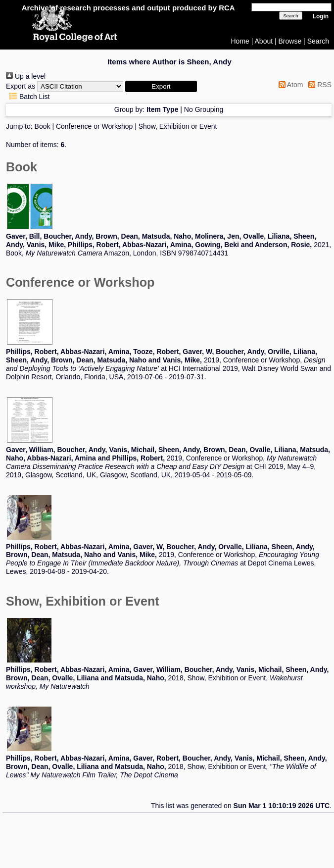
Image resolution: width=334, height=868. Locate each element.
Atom (289, 85)
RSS (318, 85)
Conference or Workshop (94, 126)
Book (43, 126)
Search (318, 41)
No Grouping (204, 109)
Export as (21, 86)
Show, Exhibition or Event (178, 126)
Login (321, 16)
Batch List (28, 97)
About (264, 41)
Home (240, 41)
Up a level (26, 76)
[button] (161, 86)
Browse (290, 41)
